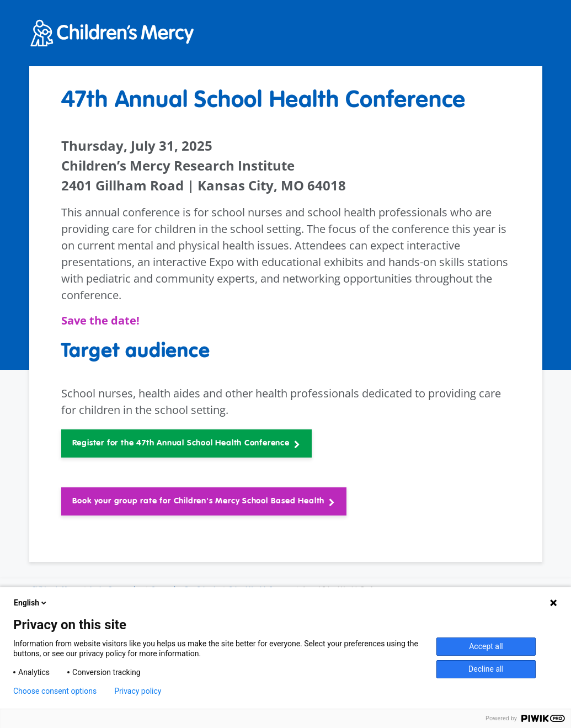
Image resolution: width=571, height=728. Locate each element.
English (31, 603)
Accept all (486, 646)
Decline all (486, 669)
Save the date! (102, 320)
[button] (186, 443)
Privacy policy (138, 691)
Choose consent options (55, 691)
